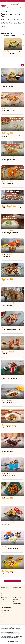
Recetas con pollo (5, 614)
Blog (15, 8)
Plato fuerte (3, 618)
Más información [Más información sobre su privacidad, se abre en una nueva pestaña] (9, 639)
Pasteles (3, 622)
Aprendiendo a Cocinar (17, 598)
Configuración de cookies (12, 642)
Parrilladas (3, 616)
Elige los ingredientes (5, 594)
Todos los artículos (16, 590)
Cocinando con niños (17, 604)
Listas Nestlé (4, 592)
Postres (3, 620)
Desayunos (3, 612)
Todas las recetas (6, 11)
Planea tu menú (4, 598)
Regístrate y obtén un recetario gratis (13, 1)
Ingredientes (15, 600)
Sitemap (3, 600)
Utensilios (14, 602)
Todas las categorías (5, 610)
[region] (12, 635)
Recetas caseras (16, 596)
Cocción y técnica (16, 594)
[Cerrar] (23, 627)
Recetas (9, 8)
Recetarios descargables (6, 596)
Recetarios (21, 8)
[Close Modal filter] (22, 65)
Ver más (13, 581)
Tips (13, 592)
